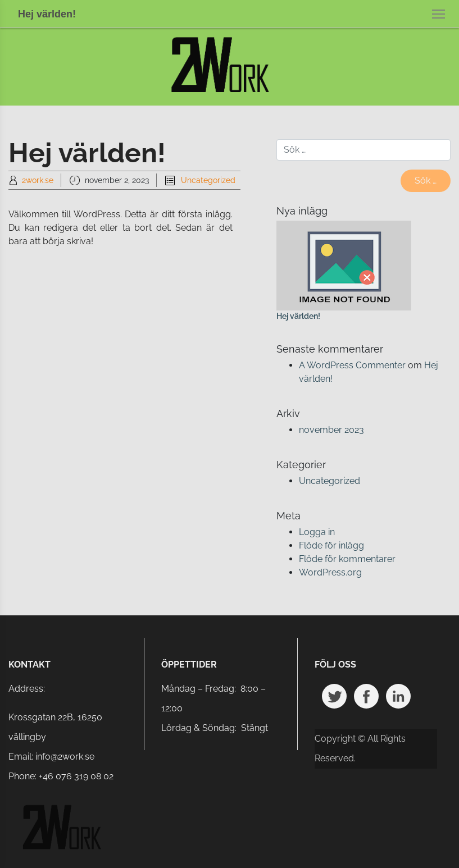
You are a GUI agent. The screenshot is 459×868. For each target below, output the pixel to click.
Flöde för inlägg (331, 545)
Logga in (317, 532)
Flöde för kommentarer (347, 559)
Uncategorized (208, 180)
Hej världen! (298, 316)
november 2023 (331, 430)
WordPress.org (330, 572)
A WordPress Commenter (352, 365)
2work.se (38, 180)
